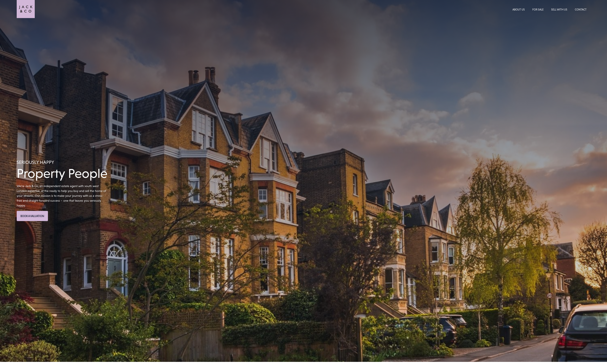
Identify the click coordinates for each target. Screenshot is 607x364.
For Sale (538, 9)
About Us (519, 9)
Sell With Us (559, 9)
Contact (581, 9)
